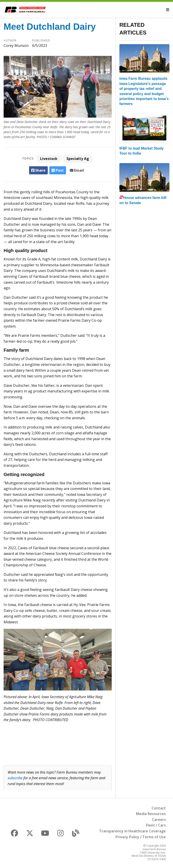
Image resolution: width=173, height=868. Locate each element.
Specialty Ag (78, 159)
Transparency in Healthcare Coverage (132, 831)
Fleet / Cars (156, 825)
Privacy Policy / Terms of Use (141, 837)
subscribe (15, 778)
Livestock (49, 159)
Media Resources (151, 814)
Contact (159, 808)
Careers (159, 820)
